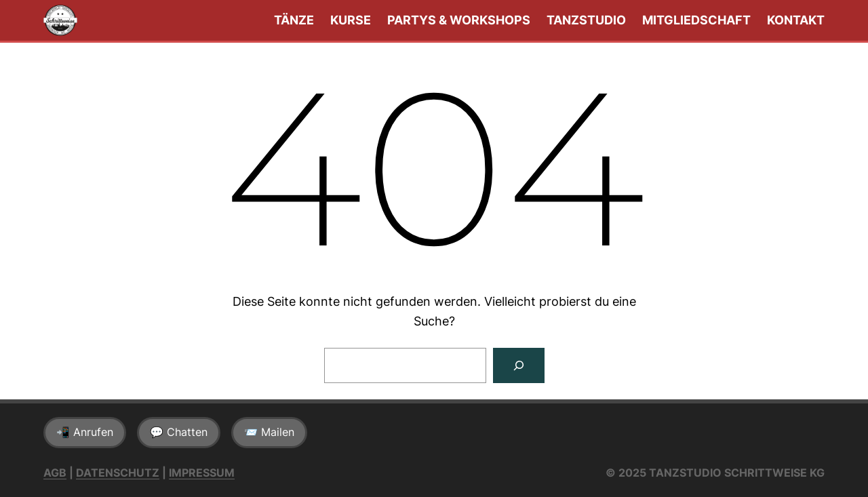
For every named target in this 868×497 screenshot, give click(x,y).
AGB (55, 473)
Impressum (202, 473)
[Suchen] (519, 365)
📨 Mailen (269, 432)
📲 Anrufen (85, 432)
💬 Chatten (179, 432)
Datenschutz (118, 473)
